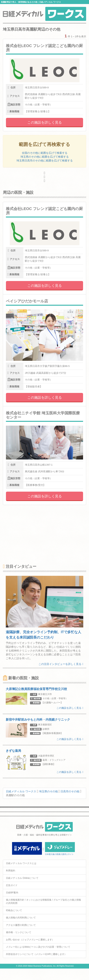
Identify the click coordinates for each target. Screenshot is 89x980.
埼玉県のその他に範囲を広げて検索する (45, 157)
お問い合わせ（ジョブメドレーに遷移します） (30, 940)
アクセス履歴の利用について (21, 925)
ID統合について (14, 910)
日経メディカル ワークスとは (21, 863)
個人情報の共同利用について (21, 918)
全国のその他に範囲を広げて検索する (45, 153)
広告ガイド (12, 885)
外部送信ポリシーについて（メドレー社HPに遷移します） (36, 954)
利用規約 (11, 871)
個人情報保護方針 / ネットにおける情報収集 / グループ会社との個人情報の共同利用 (43, 901)
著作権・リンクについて (19, 932)
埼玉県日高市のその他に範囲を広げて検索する (45, 160)
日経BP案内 (12, 893)
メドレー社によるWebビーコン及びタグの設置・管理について (38, 947)
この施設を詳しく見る (45, 122)
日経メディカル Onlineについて (22, 878)
